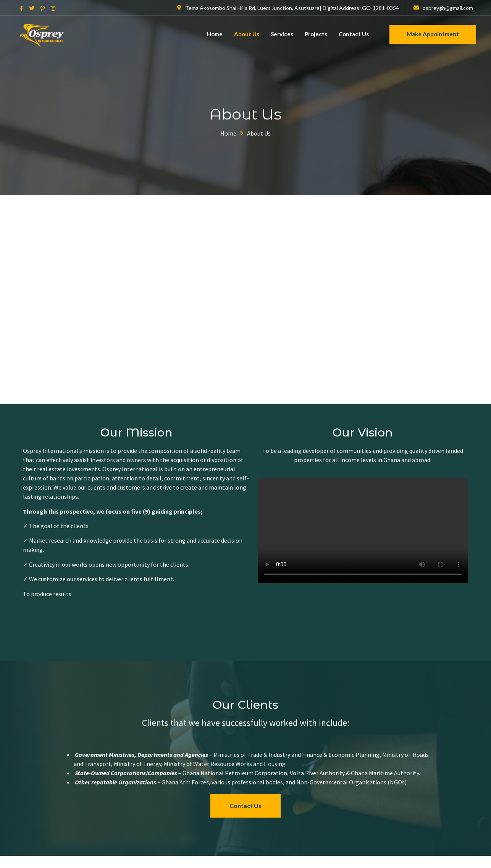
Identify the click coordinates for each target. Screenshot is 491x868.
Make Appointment (433, 34)
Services (282, 34)
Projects (316, 34)
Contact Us (354, 34)
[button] (245, 806)
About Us (247, 34)
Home (215, 34)
